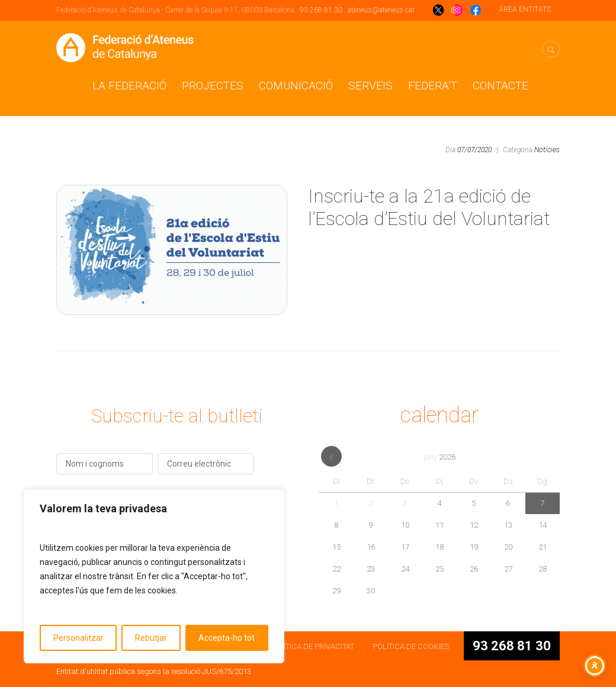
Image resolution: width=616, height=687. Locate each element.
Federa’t (433, 86)
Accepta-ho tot (227, 638)
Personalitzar (78, 638)
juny (439, 457)
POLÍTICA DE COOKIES (411, 646)
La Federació (129, 86)
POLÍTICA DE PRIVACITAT (312, 646)
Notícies (547, 150)
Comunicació (296, 86)
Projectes (213, 86)
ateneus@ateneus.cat (381, 10)
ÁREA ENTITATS (525, 9)
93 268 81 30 (321, 10)
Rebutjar (151, 638)
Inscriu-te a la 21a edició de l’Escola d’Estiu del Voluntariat (429, 207)
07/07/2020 (474, 150)
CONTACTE (500, 86)
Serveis (370, 86)
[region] (154, 576)
